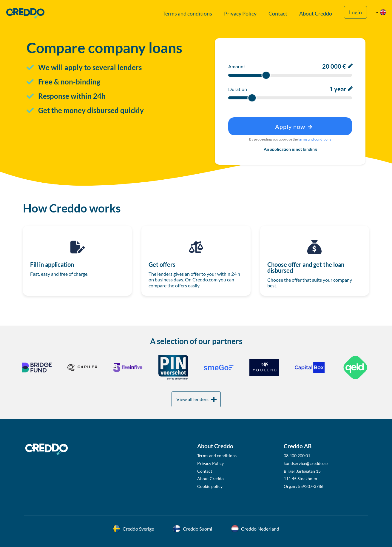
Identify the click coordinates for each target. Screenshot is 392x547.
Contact (278, 14)
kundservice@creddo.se (306, 463)
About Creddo (316, 14)
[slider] (266, 75)
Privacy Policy (240, 14)
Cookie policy (210, 486)
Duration (238, 89)
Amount (237, 66)
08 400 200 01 (297, 456)
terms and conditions (315, 139)
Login (355, 12)
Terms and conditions (187, 14)
